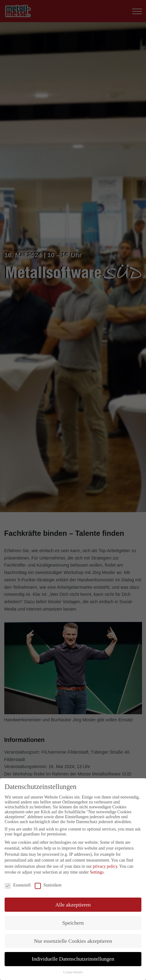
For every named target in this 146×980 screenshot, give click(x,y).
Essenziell (18, 885)
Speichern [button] (73, 923)
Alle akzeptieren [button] (73, 905)
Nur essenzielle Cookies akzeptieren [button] (73, 941)
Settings (97, 872)
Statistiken (48, 885)
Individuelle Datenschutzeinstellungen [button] (73, 959)
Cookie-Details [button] (73, 972)
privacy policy (105, 866)
